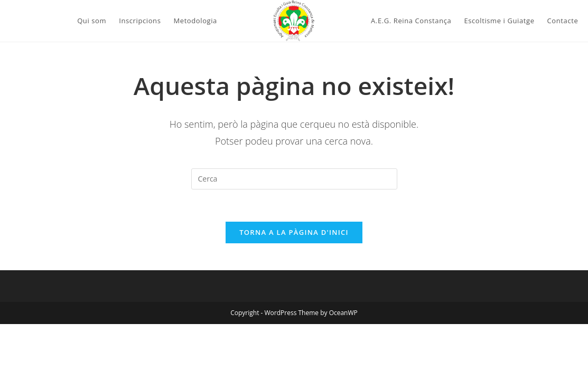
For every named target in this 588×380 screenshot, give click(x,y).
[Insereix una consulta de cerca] (294, 179)
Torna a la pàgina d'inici (294, 232)
